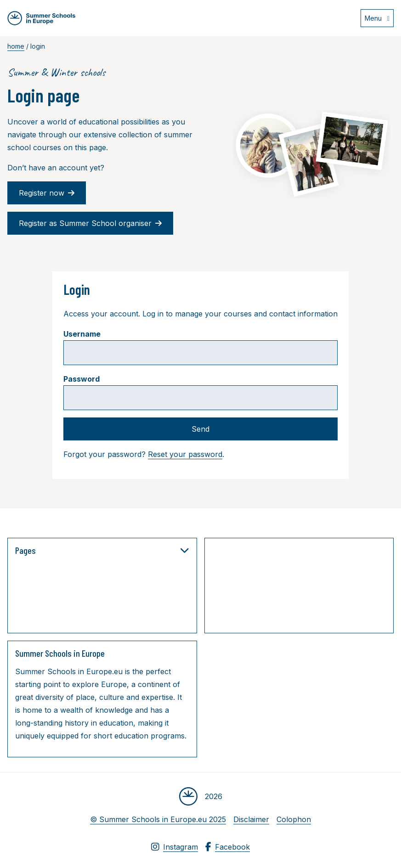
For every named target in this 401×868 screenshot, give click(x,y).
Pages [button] (102, 550)
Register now (47, 193)
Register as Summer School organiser (90, 223)
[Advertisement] (304, 587)
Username (82, 334)
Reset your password (185, 454)
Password (82, 379)
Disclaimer (251, 819)
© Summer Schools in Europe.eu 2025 (158, 819)
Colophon (294, 819)
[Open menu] (377, 18)
